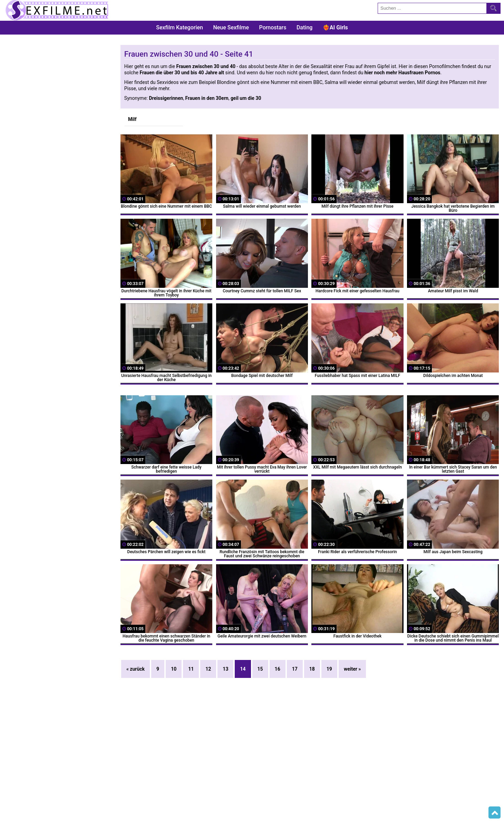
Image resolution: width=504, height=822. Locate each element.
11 (191, 669)
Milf (132, 119)
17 (295, 669)
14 (243, 669)
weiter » (352, 669)
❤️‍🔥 (335, 27)
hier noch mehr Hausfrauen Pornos (403, 73)
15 (260, 669)
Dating (304, 27)
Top (495, 813)
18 (312, 669)
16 (278, 669)
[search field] (432, 8)
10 (174, 669)
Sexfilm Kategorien (180, 27)
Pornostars (273, 27)
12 (208, 669)
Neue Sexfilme (231, 27)
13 (225, 669)
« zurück (135, 669)
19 (329, 669)
